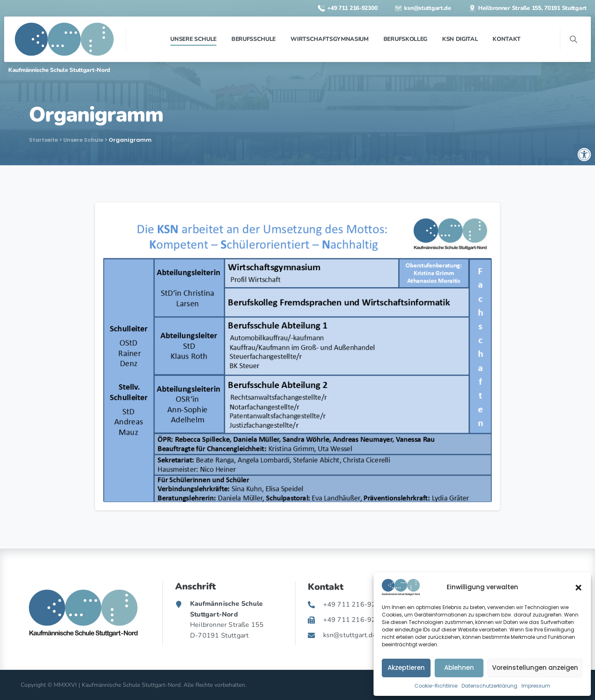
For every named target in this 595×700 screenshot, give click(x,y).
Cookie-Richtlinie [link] (436, 686)
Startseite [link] (43, 140)
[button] (578, 587)
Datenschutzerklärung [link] (489, 686)
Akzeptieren (406, 668)
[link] (584, 155)
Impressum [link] (536, 686)
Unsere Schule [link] (83, 140)
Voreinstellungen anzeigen (535, 668)
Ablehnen (459, 668)
